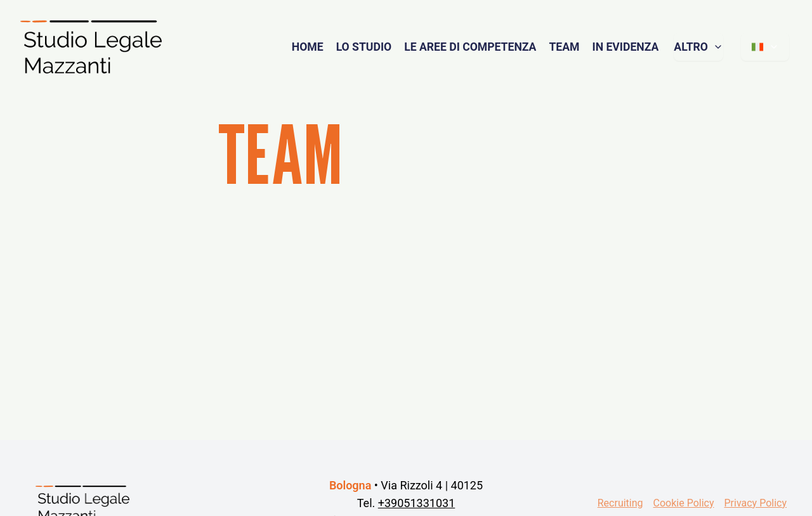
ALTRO (698, 47)
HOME (308, 47)
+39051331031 (417, 503)
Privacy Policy (756, 503)
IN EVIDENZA (625, 47)
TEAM (564, 47)
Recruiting (620, 503)
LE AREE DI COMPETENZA (470, 47)
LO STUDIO (364, 47)
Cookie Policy (684, 503)
